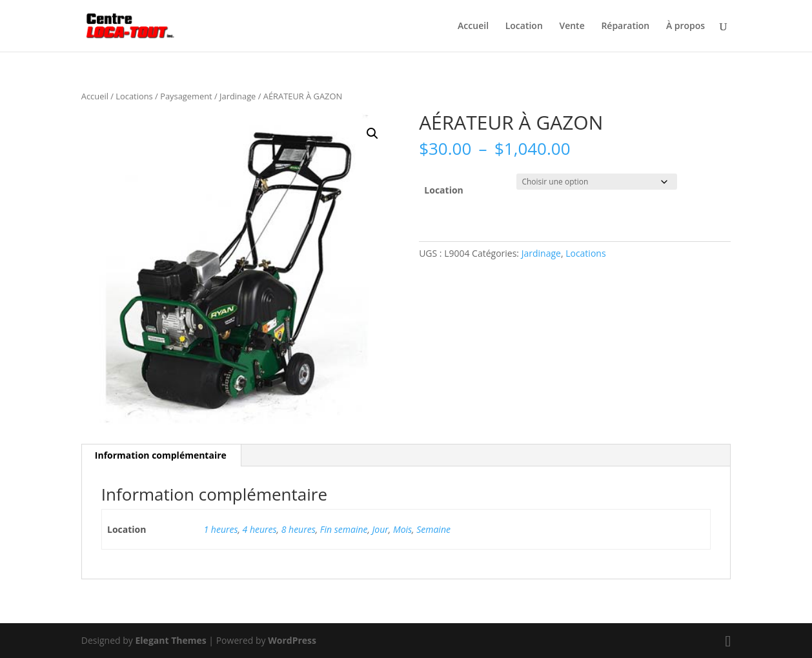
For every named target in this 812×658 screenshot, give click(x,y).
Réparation (625, 26)
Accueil (473, 26)
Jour (381, 529)
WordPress (292, 640)
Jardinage (238, 96)
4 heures (260, 529)
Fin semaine (344, 529)
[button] (372, 134)
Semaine (433, 529)
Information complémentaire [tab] (161, 455)
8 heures (299, 529)
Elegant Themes (171, 640)
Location (524, 26)
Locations (134, 96)
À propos (685, 26)
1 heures (221, 529)
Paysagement (186, 96)
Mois (402, 529)
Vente (572, 26)
